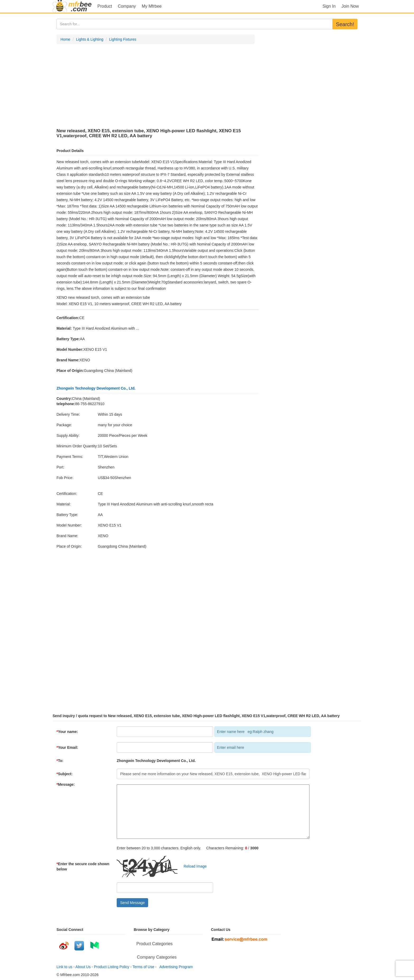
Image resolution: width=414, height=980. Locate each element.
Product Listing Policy (112, 967)
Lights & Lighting (90, 39)
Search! (345, 24)
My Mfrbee (152, 6)
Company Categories (157, 957)
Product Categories (155, 944)
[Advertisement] (156, 86)
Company (127, 6)
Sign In (329, 6)
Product (105, 6)
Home (65, 39)
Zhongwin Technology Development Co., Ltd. (96, 388)
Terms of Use (143, 967)
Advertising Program (175, 967)
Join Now (350, 6)
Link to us (64, 967)
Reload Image (193, 866)
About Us (83, 967)
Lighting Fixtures (123, 39)
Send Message (132, 903)
